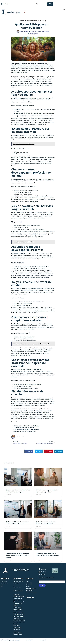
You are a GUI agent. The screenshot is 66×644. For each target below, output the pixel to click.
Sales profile (16, 583)
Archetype (22, 21)
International (17, 595)
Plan (2, 585)
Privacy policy (30, 640)
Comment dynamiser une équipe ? (25, 428)
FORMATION (30, 579)
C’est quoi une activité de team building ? (27, 426)
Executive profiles (18, 598)
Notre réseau (4, 581)
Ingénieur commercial (19, 596)
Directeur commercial (19, 602)
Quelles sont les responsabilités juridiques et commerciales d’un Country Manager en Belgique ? (17, 555)
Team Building (34, 34)
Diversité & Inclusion (31, 588)
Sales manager (17, 587)
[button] (37, 4)
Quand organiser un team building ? (25, 431)
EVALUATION (30, 597)
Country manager (18, 607)
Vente (27, 581)
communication (39, 115)
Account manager (18, 609)
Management (29, 585)
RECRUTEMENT (18, 579)
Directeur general (18, 600)
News (2, 587)
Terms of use (43, 640)
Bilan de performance (31, 592)
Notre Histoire (4, 583)
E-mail (41, 580)
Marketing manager (18, 591)
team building (46, 65)
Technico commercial (18, 581)
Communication (30, 583)
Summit (28, 587)
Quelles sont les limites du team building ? (27, 429)
